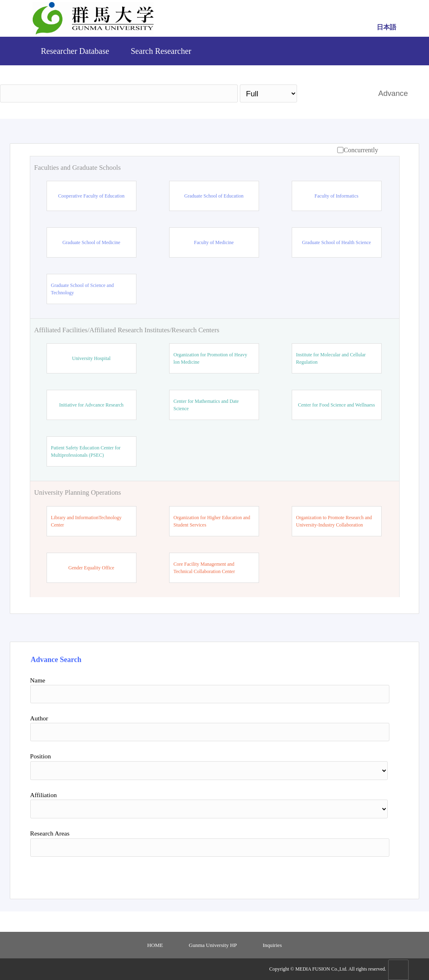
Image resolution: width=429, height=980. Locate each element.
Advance (393, 93)
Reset (350, 875)
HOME (155, 945)
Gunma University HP (213, 945)
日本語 (387, 27)
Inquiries (272, 945)
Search (334, 93)
